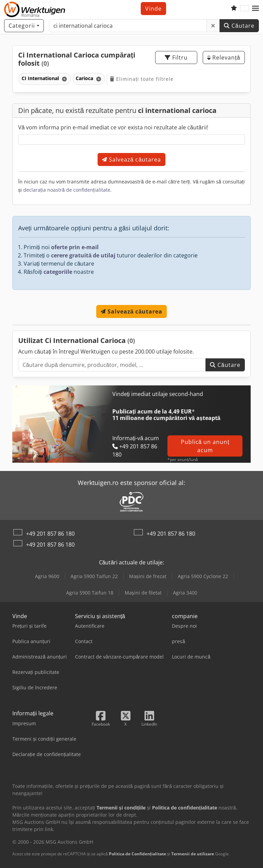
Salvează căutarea (132, 159)
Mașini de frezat (148, 576)
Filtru (176, 58)
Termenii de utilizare (193, 854)
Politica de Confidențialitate (137, 854)
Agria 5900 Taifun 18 (90, 593)
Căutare (239, 26)
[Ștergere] (213, 26)
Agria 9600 (47, 576)
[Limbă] (245, 9)
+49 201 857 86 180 (50, 534)
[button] (255, 9)
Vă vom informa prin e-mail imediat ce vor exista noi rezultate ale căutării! (113, 127)
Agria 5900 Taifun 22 (94, 576)
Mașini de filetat (143, 593)
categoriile (58, 272)
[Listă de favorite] (234, 9)
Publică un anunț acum (205, 446)
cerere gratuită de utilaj (83, 255)
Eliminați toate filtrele (142, 79)
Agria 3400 (185, 593)
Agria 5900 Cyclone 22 (203, 576)
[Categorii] (24, 26)
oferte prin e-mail (75, 247)
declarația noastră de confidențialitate (67, 190)
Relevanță (224, 58)
